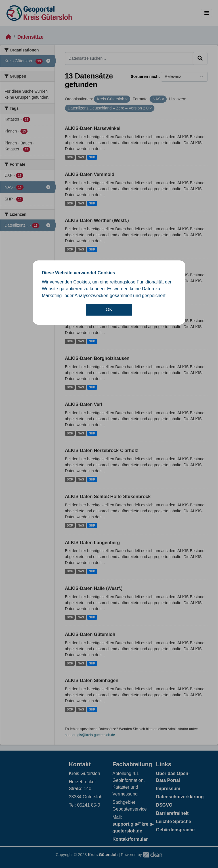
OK (109, 309)
